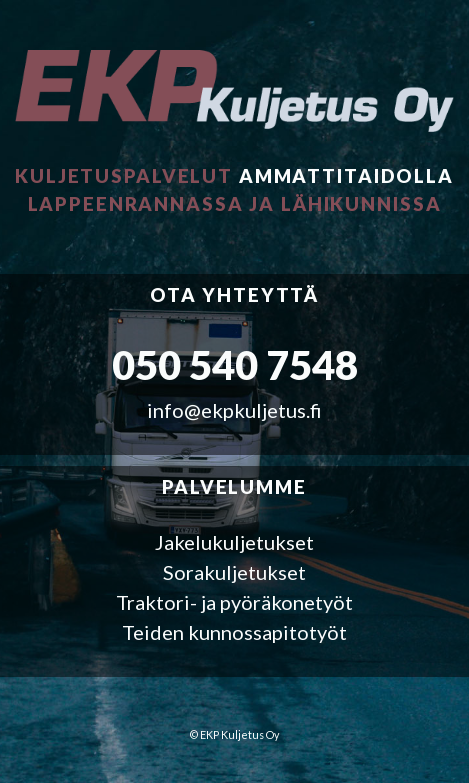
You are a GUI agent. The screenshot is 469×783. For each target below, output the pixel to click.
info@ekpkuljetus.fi (234, 410)
